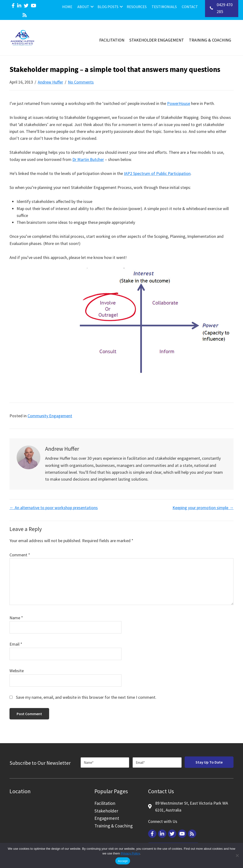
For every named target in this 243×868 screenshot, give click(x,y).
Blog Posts (108, 7)
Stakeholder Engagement (157, 40)
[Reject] (237, 855)
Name (16, 618)
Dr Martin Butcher (88, 159)
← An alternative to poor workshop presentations (54, 508)
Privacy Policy (130, 853)
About (83, 7)
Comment (20, 555)
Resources (137, 7)
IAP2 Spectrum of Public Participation (157, 173)
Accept (123, 861)
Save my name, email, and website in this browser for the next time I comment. (86, 697)
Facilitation (112, 40)
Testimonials (164, 7)
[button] (92, 7)
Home (67, 7)
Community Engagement (50, 416)
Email (16, 644)
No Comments (81, 82)
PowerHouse (179, 103)
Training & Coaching (210, 40)
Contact (190, 7)
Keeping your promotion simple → (203, 508)
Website (17, 671)
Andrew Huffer (50, 82)
